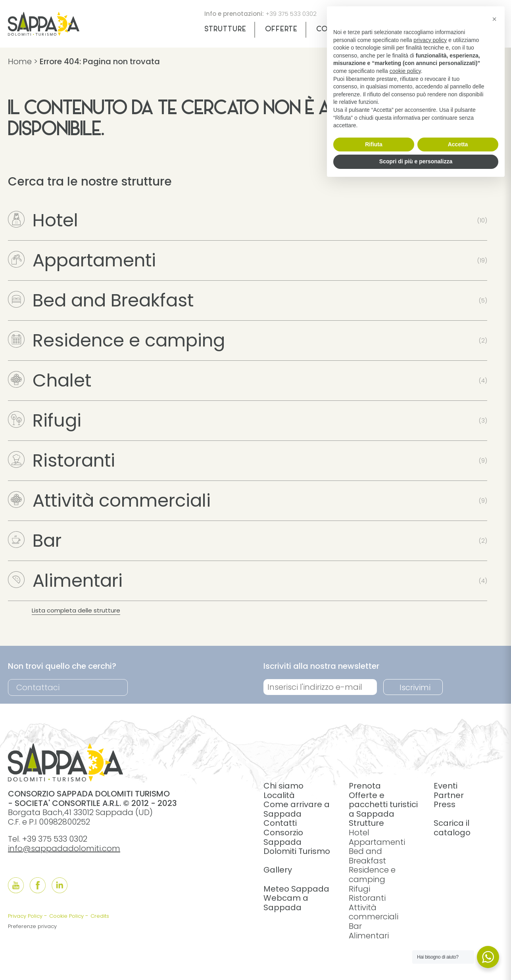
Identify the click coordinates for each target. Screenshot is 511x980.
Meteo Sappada (296, 889)
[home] (44, 33)
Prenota (365, 786)
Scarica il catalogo (452, 828)
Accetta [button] (458, 144)
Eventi (446, 786)
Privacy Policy (25, 916)
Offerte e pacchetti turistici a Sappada (383, 805)
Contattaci (38, 687)
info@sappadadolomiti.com (64, 848)
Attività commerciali (109, 501)
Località (279, 795)
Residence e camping (116, 340)
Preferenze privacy (32, 926)
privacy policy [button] (430, 40)
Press (445, 804)
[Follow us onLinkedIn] (60, 885)
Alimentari (65, 581)
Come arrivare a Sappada (297, 809)
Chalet (50, 380)
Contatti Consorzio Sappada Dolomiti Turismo (297, 837)
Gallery (278, 870)
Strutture (225, 30)
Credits (100, 916)
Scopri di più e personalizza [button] (416, 161)
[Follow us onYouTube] (16, 885)
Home (20, 61)
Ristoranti (61, 460)
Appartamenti (82, 260)
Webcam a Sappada (286, 903)
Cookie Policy (66, 916)
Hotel (43, 220)
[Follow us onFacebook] (38, 885)
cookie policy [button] (405, 71)
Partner (449, 795)
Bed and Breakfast (101, 300)
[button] (494, 19)
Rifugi (45, 420)
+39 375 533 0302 (291, 14)
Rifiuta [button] (374, 144)
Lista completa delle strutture (76, 610)
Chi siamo (283, 786)
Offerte (281, 30)
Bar (35, 541)
